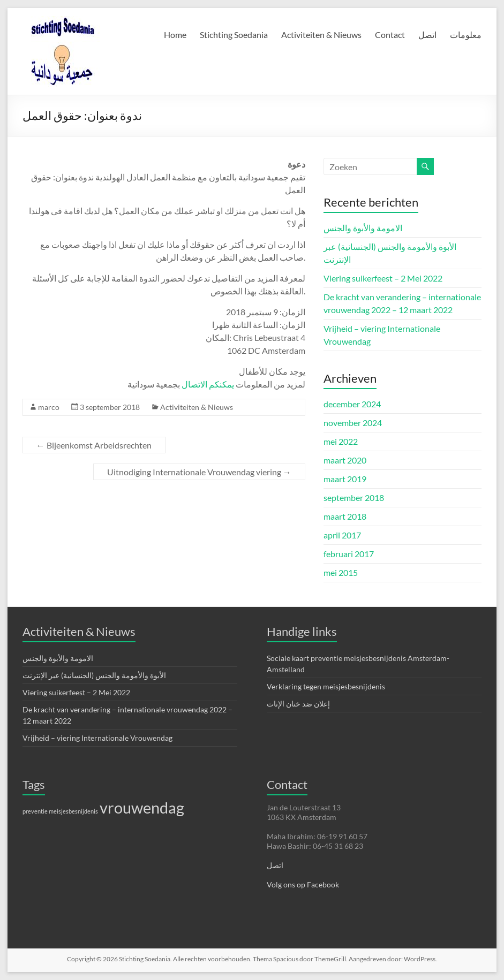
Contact (390, 35)
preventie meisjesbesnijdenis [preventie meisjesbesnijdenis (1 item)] (60, 811)
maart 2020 (345, 460)
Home (175, 35)
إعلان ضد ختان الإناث (298, 704)
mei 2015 (341, 572)
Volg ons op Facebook (303, 884)
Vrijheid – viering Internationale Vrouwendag (97, 738)
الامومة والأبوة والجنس (363, 228)
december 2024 (352, 404)
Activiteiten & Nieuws (321, 35)
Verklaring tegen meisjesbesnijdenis (326, 686)
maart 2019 (345, 479)
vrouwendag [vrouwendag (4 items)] (142, 807)
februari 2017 (349, 554)
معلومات (466, 35)
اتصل (427, 35)
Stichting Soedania (234, 35)
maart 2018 (345, 516)
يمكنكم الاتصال (208, 384)
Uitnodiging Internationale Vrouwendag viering (199, 472)
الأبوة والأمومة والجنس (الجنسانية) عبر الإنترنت (94, 675)
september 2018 (354, 497)
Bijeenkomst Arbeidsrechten (94, 445)
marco (49, 407)
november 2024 (353, 423)
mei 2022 (341, 441)
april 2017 (342, 535)
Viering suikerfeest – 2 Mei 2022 (383, 278)
